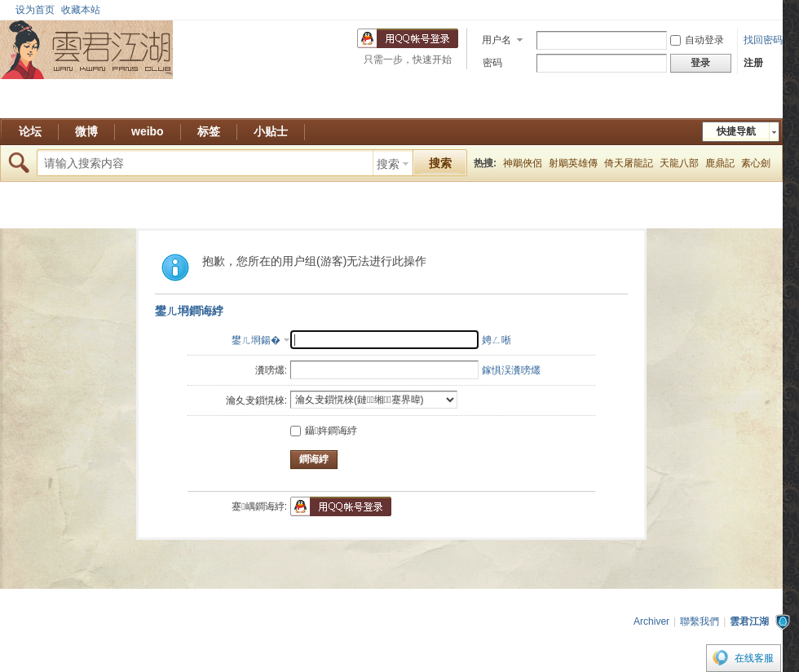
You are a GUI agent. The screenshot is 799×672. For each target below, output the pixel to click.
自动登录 (697, 40)
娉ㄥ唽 (497, 340)
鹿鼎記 (720, 163)
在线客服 (754, 658)
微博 (86, 131)
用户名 (497, 40)
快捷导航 (736, 131)
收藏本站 (81, 10)
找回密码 (763, 40)
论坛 (30, 131)
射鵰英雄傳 (573, 163)
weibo (148, 131)
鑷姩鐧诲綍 (324, 431)
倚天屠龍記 (629, 163)
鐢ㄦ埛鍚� (256, 340)
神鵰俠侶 (523, 163)
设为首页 (35, 10)
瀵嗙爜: (271, 370)
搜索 (388, 164)
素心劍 (756, 163)
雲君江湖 (749, 621)
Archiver (651, 621)
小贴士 (271, 131)
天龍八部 (679, 163)
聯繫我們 (700, 621)
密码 (492, 63)
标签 (209, 131)
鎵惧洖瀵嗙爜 (511, 370)
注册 (753, 63)
